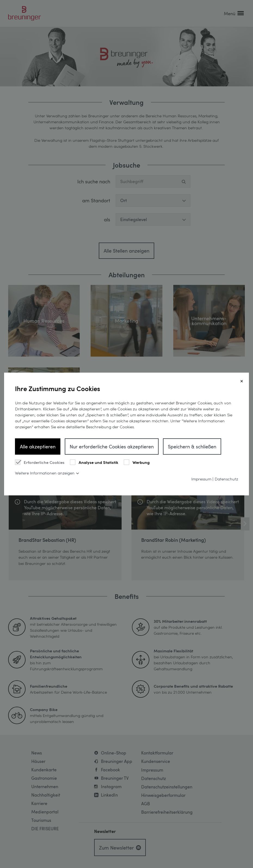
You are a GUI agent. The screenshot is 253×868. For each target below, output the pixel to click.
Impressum (201, 479)
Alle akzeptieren (38, 446)
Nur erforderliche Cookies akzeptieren (112, 446)
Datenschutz (226, 479)
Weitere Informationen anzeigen (45, 473)
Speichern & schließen (192, 446)
